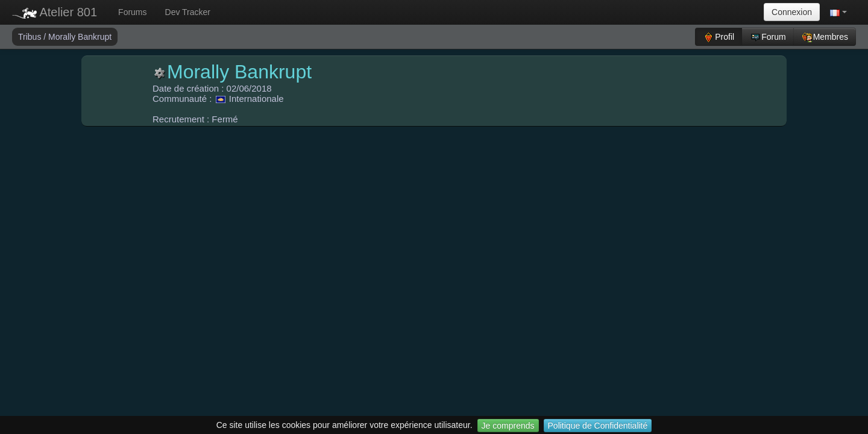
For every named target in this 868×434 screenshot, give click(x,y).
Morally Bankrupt (80, 37)
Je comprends (508, 426)
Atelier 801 (55, 12)
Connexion (792, 12)
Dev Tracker (188, 12)
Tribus (31, 37)
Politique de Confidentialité (598, 426)
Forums (132, 12)
